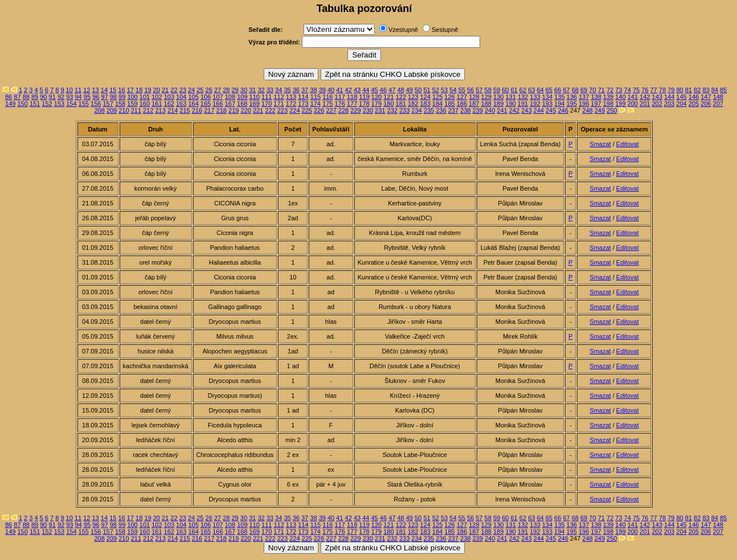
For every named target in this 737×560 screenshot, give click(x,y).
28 (226, 90)
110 (255, 97)
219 (234, 110)
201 (645, 104)
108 (230, 97)
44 (366, 90)
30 (244, 90)
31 (252, 90)
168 (242, 104)
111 (267, 97)
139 (608, 97)
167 (230, 104)
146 (694, 97)
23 (183, 90)
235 (429, 110)
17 (130, 90)
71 (601, 90)
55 (462, 90)
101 (145, 97)
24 (191, 90)
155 (84, 104)
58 (488, 90)
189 (498, 104)
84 (715, 90)
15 (113, 90)
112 (279, 97)
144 (669, 97)
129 (486, 97)
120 (376, 97)
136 (572, 97)
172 (291, 104)
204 (681, 104)
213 (161, 110)
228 (343, 110)
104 (181, 97)
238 (465, 110)
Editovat (628, 144)
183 (425, 104)
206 (706, 104)
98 (113, 97)
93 (69, 97)
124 (425, 97)
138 (596, 97)
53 (444, 90)
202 (657, 104)
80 (679, 90)
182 (413, 104)
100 (132, 97)
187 (474, 104)
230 (368, 110)
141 (633, 97)
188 (486, 104)
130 (498, 97)
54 (453, 90)
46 (383, 90)
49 (410, 90)
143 (657, 97)
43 (357, 90)
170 (267, 104)
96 (96, 97)
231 (380, 110)
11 (78, 90)
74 (628, 90)
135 (559, 97)
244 (539, 110)
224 (294, 110)
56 (470, 90)
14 (104, 90)
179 (376, 104)
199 (620, 104)
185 (449, 104)
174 (316, 104)
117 (340, 97)
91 (52, 97)
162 (169, 104)
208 (99, 110)
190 (510, 104)
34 (279, 90)
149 (10, 104)
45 (375, 90)
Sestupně (445, 30)
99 (122, 97)
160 (145, 104)
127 (462, 97)
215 (185, 110)
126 (449, 97)
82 (697, 90)
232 (392, 110)
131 (510, 97)
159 (132, 104)
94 (79, 97)
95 (87, 97)
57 (479, 90)
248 (587, 110)
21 (165, 90)
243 (526, 110)
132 (523, 97)
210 (124, 110)
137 (584, 97)
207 (718, 104)
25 (200, 90)
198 (608, 104)
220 (245, 110)
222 (270, 110)
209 (112, 110)
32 (261, 90)
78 (662, 90)
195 (571, 104)
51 (427, 90)
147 (706, 97)
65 (549, 90)
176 (339, 104)
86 (9, 97)
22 (174, 90)
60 (505, 90)
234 (416, 110)
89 (35, 97)
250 (612, 110)
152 (47, 104)
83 (706, 90)
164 (193, 104)
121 (388, 97)
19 (148, 90)
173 (303, 104)
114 (303, 97)
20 (157, 90)
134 (547, 97)
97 (104, 97)
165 (206, 104)
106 (206, 97)
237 (453, 110)
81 (689, 90)
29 (235, 90)
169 (255, 104)
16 (121, 90)
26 (209, 90)
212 (148, 110)
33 (270, 90)
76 (645, 90)
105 (193, 97)
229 (355, 110)
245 (551, 110)
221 (258, 110)
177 (352, 104)
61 (514, 90)
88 (26, 97)
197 (596, 104)
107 (218, 97)
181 (401, 104)
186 (462, 104)
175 (327, 104)
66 (558, 90)
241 (502, 110)
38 (313, 90)
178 (364, 104)
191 (523, 104)
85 (723, 90)
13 (96, 90)
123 (413, 97)
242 (514, 110)
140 (620, 97)
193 (547, 104)
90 (43, 97)
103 (169, 97)
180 (388, 104)
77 (654, 90)
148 (718, 97)
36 (296, 90)
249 (600, 110)
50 (418, 90)
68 (575, 90)
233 (404, 110)
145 (681, 97)
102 (157, 97)
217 (209, 110)
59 (497, 90)
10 (69, 90)
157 (108, 104)
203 (669, 104)
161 (157, 104)
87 (17, 97)
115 (316, 97)
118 (352, 97)
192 (535, 104)
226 (319, 110)
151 (35, 104)
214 (173, 110)
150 (23, 104)
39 (322, 90)
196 (584, 104)
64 (540, 90)
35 (287, 90)
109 (242, 97)
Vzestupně (403, 30)
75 (636, 90)
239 (477, 110)
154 (71, 104)
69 (584, 90)
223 (282, 110)
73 (619, 90)
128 (474, 97)
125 (437, 97)
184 (437, 104)
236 (441, 110)
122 (401, 97)
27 (218, 90)
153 (59, 104)
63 (531, 90)
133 (535, 97)
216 (197, 110)
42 (349, 90)
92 (61, 97)
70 (592, 90)
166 (218, 104)
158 (120, 104)
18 (139, 90)
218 (222, 110)
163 (181, 104)
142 (645, 97)
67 (566, 90)
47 (392, 90)
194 (559, 104)
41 (339, 90)
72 (610, 90)
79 (671, 90)
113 (291, 97)
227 (331, 110)
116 (327, 97)
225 (307, 110)
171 (279, 104)
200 (633, 104)
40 (331, 90)
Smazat (600, 144)
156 (96, 104)
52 (436, 90)
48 (400, 90)
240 (490, 110)
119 (364, 97)
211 (136, 110)
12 (87, 90)
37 (305, 90)
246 (563, 110)
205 (694, 104)
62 (523, 90)
